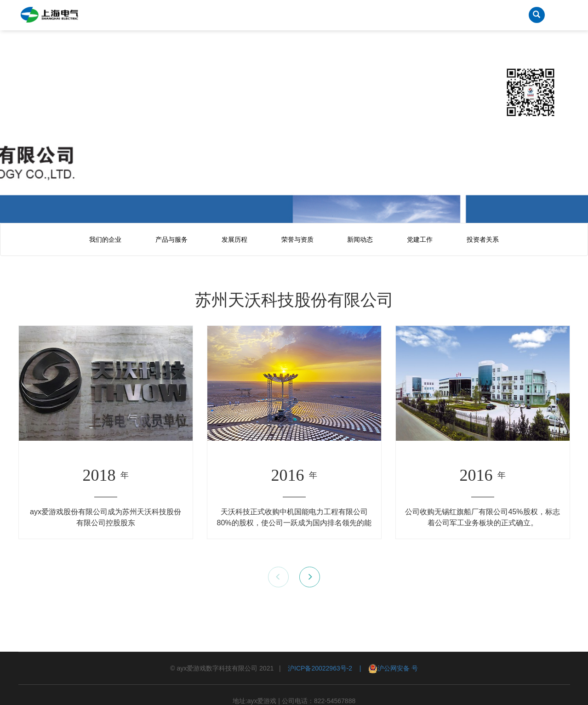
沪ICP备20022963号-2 (320, 668)
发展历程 (234, 239)
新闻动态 (360, 239)
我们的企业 (105, 239)
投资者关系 (483, 239)
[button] (310, 577)
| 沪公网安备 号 (385, 668)
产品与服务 (171, 239)
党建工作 (420, 239)
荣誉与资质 (297, 239)
